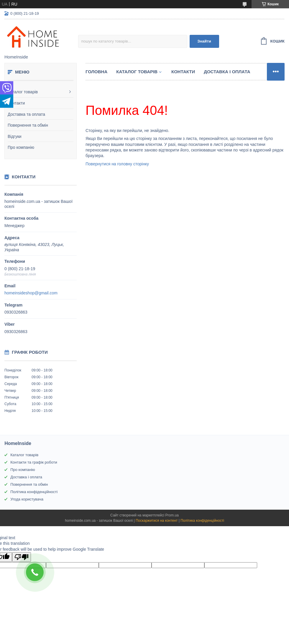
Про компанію (21, 147)
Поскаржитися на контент (157, 521)
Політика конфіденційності (34, 492)
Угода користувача (27, 499)
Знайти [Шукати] (204, 41)
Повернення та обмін (28, 125)
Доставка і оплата (227, 72)
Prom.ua (172, 515)
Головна (96, 72)
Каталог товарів (23, 92)
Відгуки (15, 136)
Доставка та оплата (26, 114)
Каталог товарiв (137, 72)
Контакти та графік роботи (34, 462)
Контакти (16, 103)
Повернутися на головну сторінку (117, 164)
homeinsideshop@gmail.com (31, 293)
